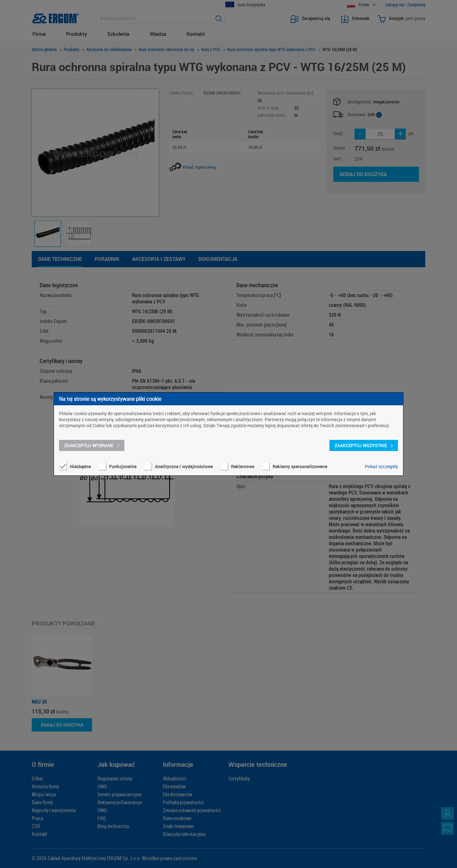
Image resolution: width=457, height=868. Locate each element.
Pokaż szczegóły (381, 466)
